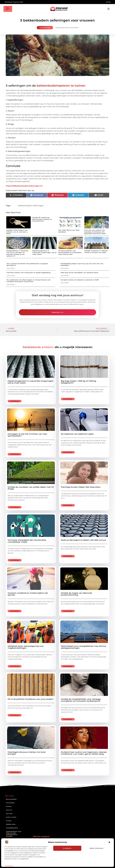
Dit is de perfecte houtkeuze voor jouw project (30, 699)
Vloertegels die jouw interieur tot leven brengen (27, 753)
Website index (11, 824)
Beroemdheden (11, 799)
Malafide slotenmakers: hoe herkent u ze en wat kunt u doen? (17, 232)
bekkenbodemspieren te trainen (61, 86)
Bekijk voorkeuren (96, 848)
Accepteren (67, 848)
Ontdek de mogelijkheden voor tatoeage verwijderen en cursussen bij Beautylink (81, 700)
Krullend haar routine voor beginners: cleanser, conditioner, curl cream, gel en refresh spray (84, 753)
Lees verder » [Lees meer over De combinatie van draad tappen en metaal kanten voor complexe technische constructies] (11, 284)
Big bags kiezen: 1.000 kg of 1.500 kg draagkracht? (79, 382)
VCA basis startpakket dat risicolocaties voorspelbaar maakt (27, 541)
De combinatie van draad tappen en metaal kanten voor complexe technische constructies (29, 281)
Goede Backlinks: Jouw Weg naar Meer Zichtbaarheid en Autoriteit (14, 834)
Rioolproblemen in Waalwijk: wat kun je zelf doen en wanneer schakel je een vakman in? (17, 253)
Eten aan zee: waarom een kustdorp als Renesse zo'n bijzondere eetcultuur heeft (95, 232)
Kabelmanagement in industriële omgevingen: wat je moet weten (44, 252)
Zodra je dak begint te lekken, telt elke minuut (83, 540)
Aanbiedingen (45, 28)
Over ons (9, 810)
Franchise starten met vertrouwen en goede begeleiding (29, 273)
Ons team (9, 814)
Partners (9, 806)
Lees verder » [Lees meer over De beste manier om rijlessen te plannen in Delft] (65, 283)
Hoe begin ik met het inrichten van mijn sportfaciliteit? (27, 435)
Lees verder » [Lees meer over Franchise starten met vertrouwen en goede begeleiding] (11, 275)
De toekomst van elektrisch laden (77, 434)
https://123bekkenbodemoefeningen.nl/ (24, 186)
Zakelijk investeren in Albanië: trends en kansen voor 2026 (96, 252)
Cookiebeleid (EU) (12, 828)
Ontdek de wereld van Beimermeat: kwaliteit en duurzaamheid (42, 219)
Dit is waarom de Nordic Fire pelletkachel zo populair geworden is (27, 264)
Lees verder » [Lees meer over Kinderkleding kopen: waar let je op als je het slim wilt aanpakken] (65, 268)
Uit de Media (10, 803)
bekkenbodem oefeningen (31, 206)
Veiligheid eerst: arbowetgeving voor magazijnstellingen (26, 647)
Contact (9, 821)
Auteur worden (11, 817)
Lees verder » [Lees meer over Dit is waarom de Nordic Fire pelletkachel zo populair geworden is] (11, 268)
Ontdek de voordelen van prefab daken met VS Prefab (31, 488)
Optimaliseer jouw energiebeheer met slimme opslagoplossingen (83, 647)
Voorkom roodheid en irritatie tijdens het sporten (28, 594)
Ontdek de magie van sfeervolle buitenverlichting (76, 594)
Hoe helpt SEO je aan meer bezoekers (69, 231)
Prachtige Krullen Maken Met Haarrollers (81, 487)
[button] (109, 842)
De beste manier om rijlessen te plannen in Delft (80, 280)
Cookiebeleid (9, 866)
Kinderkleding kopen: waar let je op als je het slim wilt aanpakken (82, 264)
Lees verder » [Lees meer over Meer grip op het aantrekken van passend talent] (65, 275)
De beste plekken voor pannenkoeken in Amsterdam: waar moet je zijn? (70, 252)
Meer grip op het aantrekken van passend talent (79, 273)
